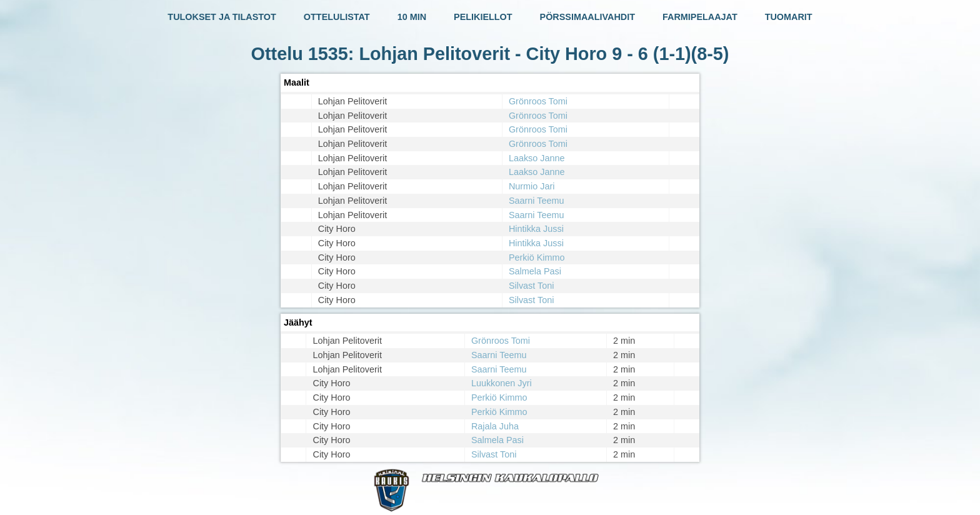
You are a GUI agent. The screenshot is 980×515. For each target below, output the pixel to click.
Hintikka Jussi (536, 229)
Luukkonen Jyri (502, 383)
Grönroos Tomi (538, 101)
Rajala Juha (495, 426)
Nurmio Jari (532, 186)
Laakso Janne (537, 158)
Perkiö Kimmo (537, 257)
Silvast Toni (532, 286)
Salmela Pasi (535, 271)
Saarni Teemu (537, 201)
